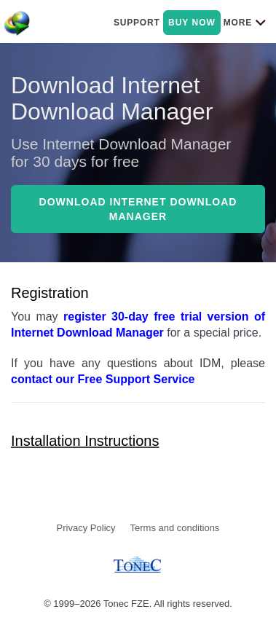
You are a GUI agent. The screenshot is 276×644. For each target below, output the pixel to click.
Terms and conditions (175, 528)
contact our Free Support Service (103, 379)
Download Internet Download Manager (138, 209)
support (137, 23)
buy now (192, 23)
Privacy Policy (86, 528)
